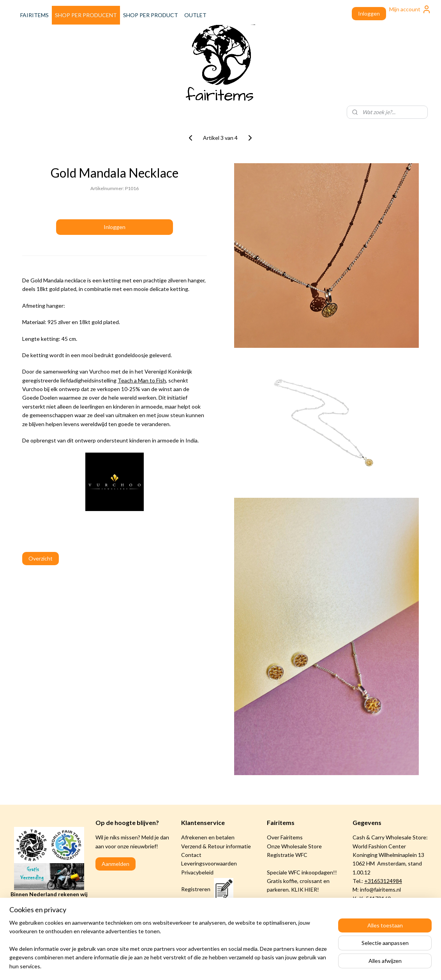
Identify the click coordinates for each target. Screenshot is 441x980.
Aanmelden (116, 864)
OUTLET (195, 15)
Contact (191, 855)
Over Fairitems (285, 837)
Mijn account (410, 9)
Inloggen (369, 13)
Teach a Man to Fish (142, 380)
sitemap (189, 966)
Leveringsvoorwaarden (209, 863)
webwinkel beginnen (230, 966)
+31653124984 (383, 881)
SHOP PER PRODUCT (151, 15)
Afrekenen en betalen (208, 837)
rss (203, 966)
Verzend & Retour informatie (216, 846)
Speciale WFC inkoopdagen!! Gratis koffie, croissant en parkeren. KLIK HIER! (302, 881)
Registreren (196, 889)
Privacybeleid (197, 872)
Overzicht (41, 558)
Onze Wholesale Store (294, 846)
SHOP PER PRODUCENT (86, 15)
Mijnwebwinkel (293, 966)
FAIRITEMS (34, 15)
